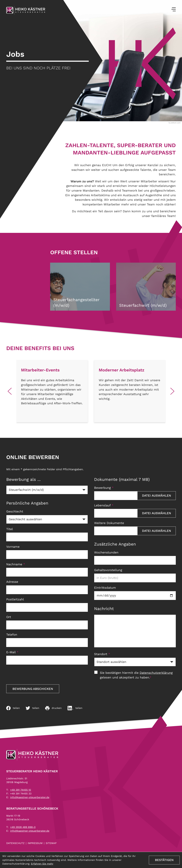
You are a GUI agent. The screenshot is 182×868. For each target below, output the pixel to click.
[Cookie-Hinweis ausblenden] (164, 860)
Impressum (35, 843)
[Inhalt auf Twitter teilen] (32, 708)
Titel (10, 529)
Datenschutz (15, 843)
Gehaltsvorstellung (108, 570)
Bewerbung (104, 488)
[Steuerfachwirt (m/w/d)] (146, 287)
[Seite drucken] (53, 708)
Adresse (12, 582)
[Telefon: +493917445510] (21, 790)
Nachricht (104, 609)
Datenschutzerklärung (156, 673)
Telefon (12, 635)
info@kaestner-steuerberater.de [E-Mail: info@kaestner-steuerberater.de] (30, 797)
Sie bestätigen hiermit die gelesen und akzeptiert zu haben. (136, 675)
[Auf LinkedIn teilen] (75, 708)
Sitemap (51, 843)
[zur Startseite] (26, 10)
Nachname (16, 564)
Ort (9, 617)
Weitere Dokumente (109, 523)
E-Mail (12, 652)
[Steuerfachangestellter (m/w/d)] (80, 287)
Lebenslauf (104, 505)
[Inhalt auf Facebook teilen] (13, 708)
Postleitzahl (15, 599)
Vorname (13, 547)
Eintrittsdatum (105, 588)
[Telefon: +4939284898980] (23, 827)
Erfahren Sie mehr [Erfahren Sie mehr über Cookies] (42, 864)
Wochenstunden (106, 552)
